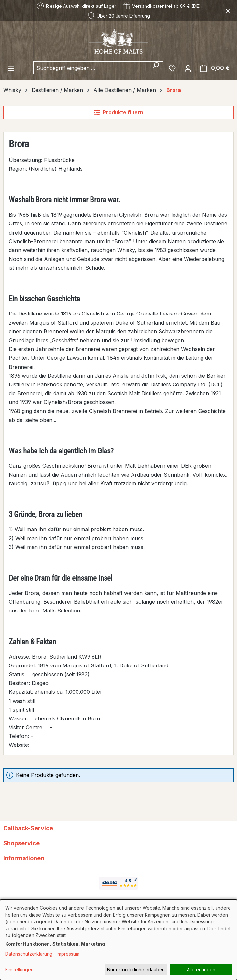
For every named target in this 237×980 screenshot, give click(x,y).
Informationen (24, 858)
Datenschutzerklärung (29, 954)
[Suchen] (156, 68)
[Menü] (11, 68)
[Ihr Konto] (188, 68)
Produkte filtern (118, 112)
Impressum (68, 954)
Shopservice (21, 843)
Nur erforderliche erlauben (136, 969)
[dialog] (118, 940)
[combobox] (91, 68)
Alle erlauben (201, 969)
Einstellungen (19, 969)
